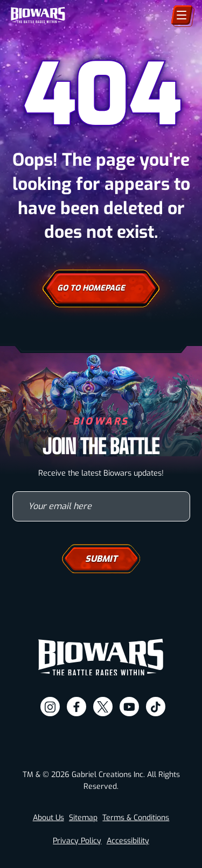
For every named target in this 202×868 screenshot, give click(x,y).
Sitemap (83, 818)
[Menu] (182, 15)
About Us (48, 818)
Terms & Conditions (136, 818)
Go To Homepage (101, 288)
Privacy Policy (77, 841)
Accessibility (128, 841)
